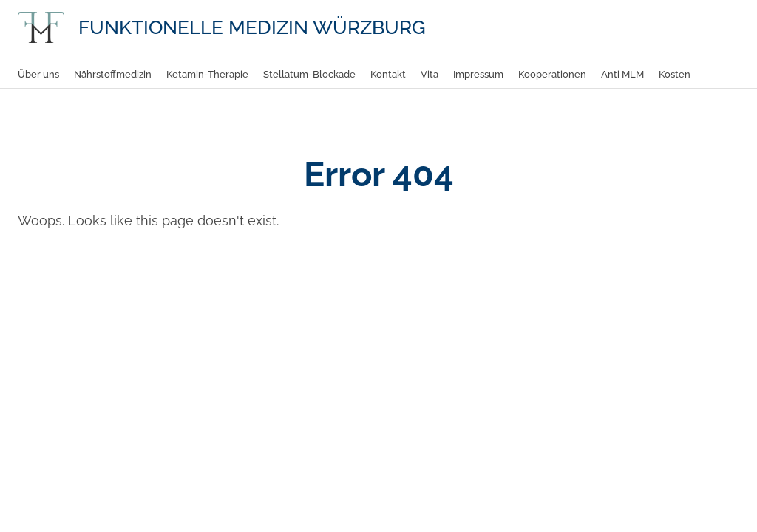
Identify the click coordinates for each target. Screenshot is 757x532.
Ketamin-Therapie (207, 74)
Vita (430, 74)
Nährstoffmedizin (113, 74)
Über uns (38, 74)
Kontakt (388, 74)
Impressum (478, 74)
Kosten (675, 74)
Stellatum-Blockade (309, 74)
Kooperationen (552, 74)
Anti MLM (622, 74)
